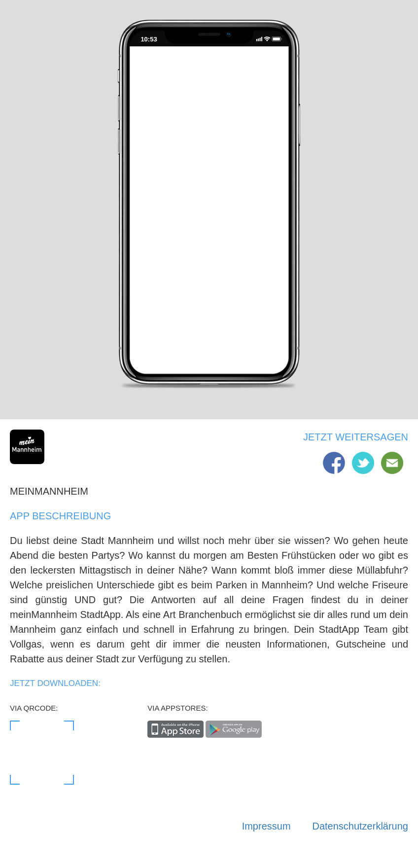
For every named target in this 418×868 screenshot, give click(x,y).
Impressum (266, 826)
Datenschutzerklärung (360, 826)
